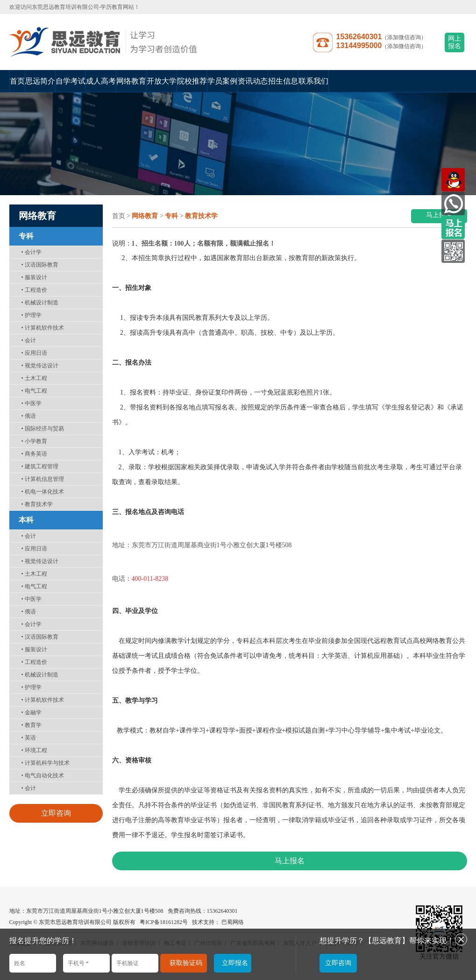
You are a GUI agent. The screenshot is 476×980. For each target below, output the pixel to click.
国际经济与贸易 (43, 429)
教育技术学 (37, 504)
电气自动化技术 (43, 776)
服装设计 (34, 277)
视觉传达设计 (40, 366)
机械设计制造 (40, 303)
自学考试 (71, 81)
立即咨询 (56, 813)
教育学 (32, 725)
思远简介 (40, 81)
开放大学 (162, 81)
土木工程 (34, 378)
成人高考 (101, 81)
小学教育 (34, 441)
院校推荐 (192, 81)
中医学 (32, 403)
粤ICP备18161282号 (164, 922)
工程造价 (34, 290)
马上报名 (439, 215)
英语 (29, 738)
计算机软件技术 (43, 328)
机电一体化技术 (43, 492)
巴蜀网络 (233, 922)
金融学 (32, 712)
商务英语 (34, 454)
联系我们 (313, 81)
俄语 (29, 416)
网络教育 (131, 81)
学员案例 (222, 81)
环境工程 (34, 750)
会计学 (32, 252)
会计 (29, 340)
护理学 (32, 315)
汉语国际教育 (40, 265)
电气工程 (34, 391)
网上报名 (455, 42)
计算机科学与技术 (46, 763)
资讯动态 (253, 81)
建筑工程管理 (40, 466)
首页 (17, 81)
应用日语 (34, 353)
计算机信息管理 (43, 479)
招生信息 (283, 81)
